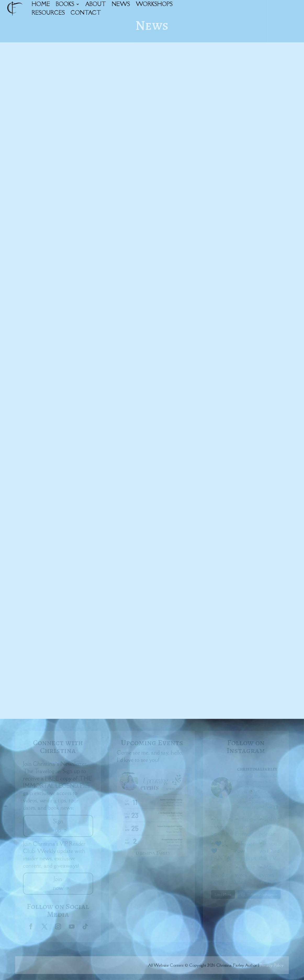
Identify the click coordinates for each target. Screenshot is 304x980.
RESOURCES (48, 13)
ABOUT (96, 4)
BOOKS (65, 4)
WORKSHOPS (154, 4)
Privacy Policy (272, 965)
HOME (41, 4)
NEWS (121, 4)
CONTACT (86, 13)
